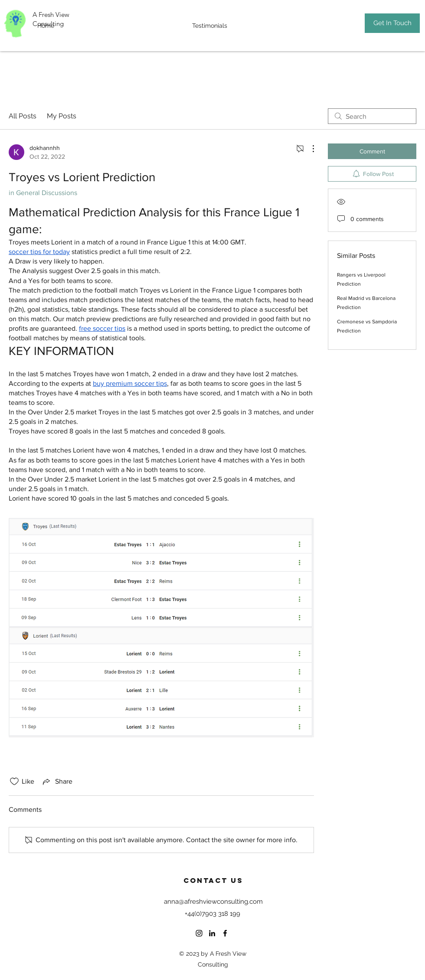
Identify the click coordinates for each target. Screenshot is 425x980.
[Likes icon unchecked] (14, 781)
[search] (372, 116)
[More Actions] (309, 149)
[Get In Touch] (392, 23)
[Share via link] (57, 781)
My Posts (62, 116)
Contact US (213, 880)
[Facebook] (225, 933)
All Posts (23, 116)
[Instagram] (199, 933)
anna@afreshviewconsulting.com (213, 902)
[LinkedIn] (212, 933)
